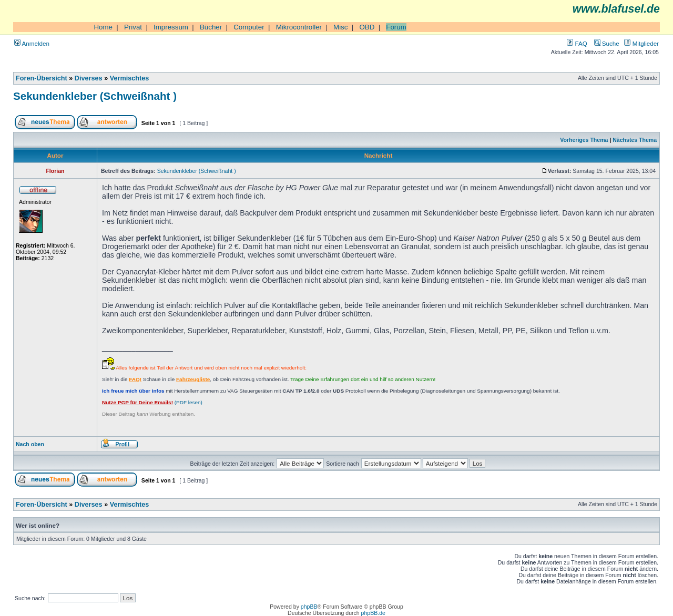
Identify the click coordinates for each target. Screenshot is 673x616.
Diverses (89, 78)
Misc (340, 27)
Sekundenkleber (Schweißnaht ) (95, 96)
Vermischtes (130, 78)
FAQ (577, 43)
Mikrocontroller (299, 27)
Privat (133, 27)
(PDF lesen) (152, 402)
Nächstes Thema (635, 140)
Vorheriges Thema (584, 140)
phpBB (309, 607)
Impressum (171, 27)
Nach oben (30, 444)
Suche (607, 43)
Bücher (211, 27)
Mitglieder (641, 43)
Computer (249, 27)
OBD (367, 27)
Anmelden (32, 43)
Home (103, 27)
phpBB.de (373, 613)
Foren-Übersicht (42, 78)
